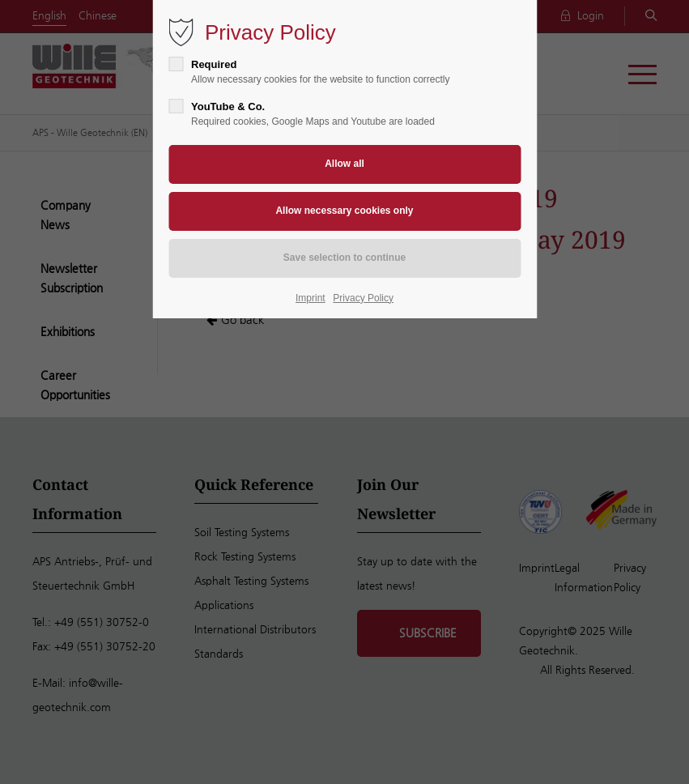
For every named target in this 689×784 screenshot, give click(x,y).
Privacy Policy (363, 298)
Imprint (310, 298)
